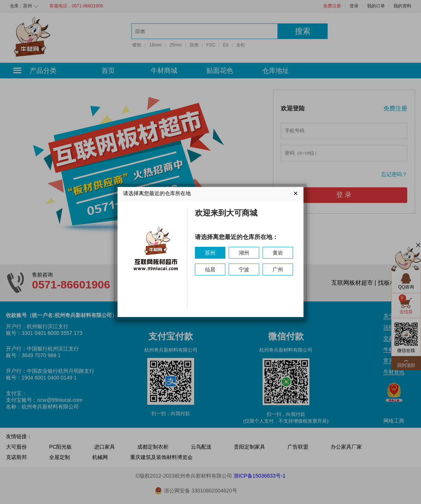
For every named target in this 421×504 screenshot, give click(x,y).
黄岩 (278, 253)
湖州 (244, 253)
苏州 (210, 253)
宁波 (244, 269)
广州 (278, 269)
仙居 (210, 269)
